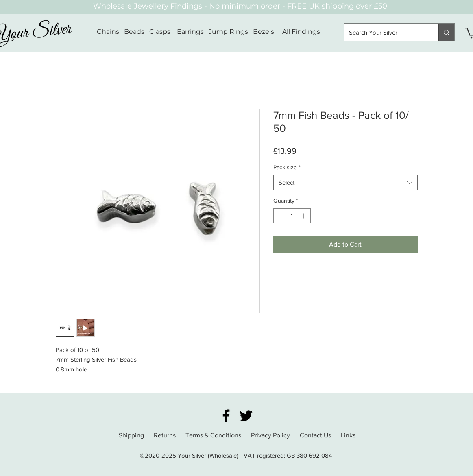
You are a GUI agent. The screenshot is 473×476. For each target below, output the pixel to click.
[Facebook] (226, 416)
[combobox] (345, 182)
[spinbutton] (292, 216)
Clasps (160, 32)
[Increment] (304, 216)
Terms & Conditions (213, 435)
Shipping (131, 435)
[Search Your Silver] (385, 32)
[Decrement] (280, 216)
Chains (108, 32)
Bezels (268, 32)
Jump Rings (228, 32)
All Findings (301, 32)
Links (348, 435)
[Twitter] (246, 416)
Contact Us (315, 435)
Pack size (287, 167)
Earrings (190, 32)
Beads (134, 32)
